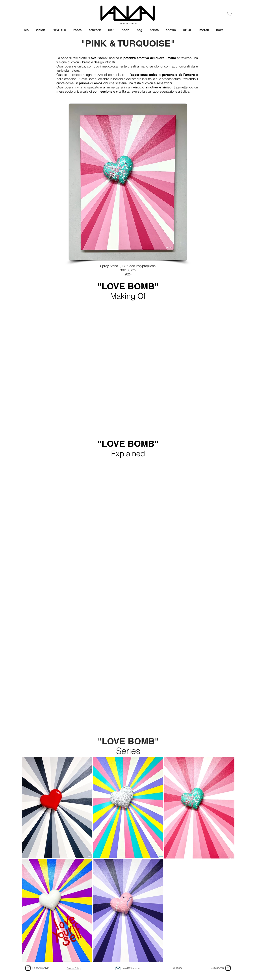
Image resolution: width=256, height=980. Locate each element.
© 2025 (177, 968)
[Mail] (118, 968)
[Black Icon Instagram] (228, 968)
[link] (229, 14)
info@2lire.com (131, 968)
